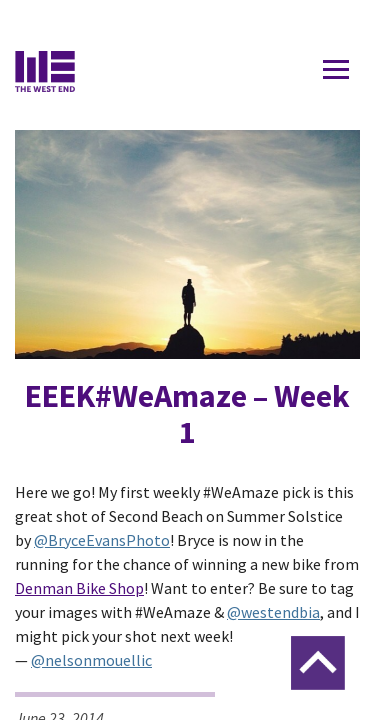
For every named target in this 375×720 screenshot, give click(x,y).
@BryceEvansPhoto (102, 540)
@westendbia (273, 612)
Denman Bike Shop (79, 588)
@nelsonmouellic (91, 660)
